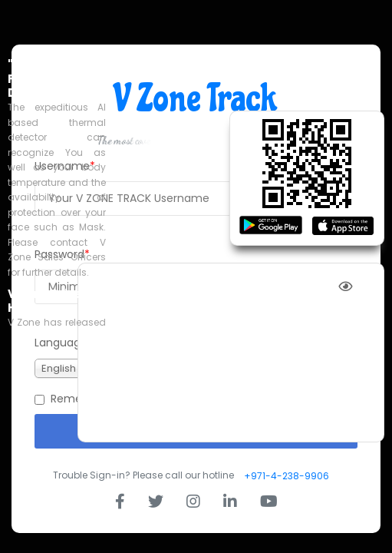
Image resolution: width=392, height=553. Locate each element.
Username (62, 166)
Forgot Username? (315, 226)
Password (59, 254)
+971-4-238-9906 (287, 476)
